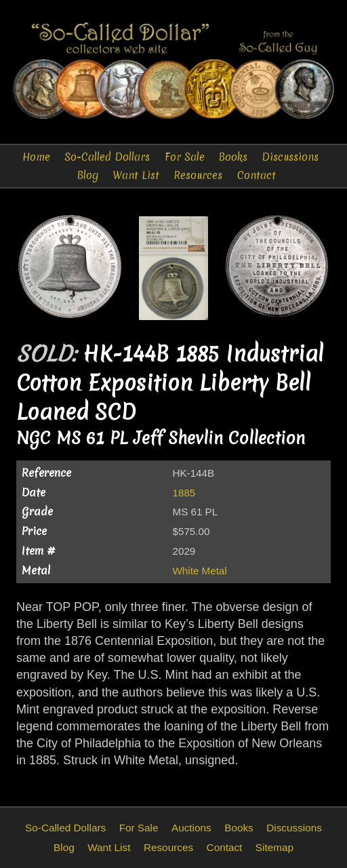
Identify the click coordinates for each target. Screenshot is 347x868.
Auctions (191, 828)
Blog (88, 175)
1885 (184, 493)
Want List (136, 175)
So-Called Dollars (107, 157)
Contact (257, 175)
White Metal (200, 571)
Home (36, 157)
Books (233, 157)
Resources (198, 175)
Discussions (290, 157)
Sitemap (274, 847)
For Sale (185, 157)
